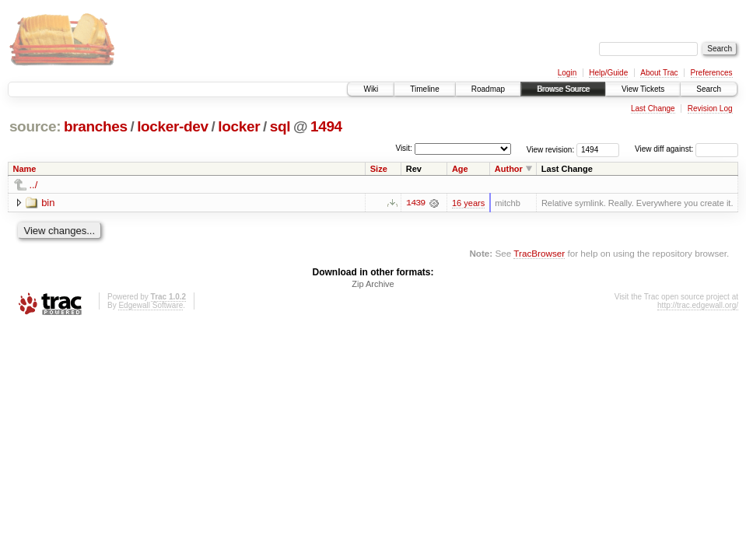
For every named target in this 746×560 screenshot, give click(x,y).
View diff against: (686, 149)
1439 (415, 203)
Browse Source (563, 89)
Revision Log (710, 108)
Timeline (424, 89)
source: (35, 126)
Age (460, 169)
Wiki (371, 89)
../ (34, 185)
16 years (468, 203)
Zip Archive (373, 285)
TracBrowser (539, 253)
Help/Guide (608, 73)
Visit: (404, 148)
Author (509, 169)
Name (25, 169)
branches (96, 126)
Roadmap (488, 89)
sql (280, 126)
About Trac (659, 73)
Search (709, 89)
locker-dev (173, 126)
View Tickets (643, 89)
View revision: (551, 149)
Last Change (653, 108)
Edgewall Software (151, 306)
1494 (326, 126)
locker (239, 126)
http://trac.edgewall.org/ (698, 306)
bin (48, 203)
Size (379, 169)
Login (567, 73)
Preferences (712, 73)
